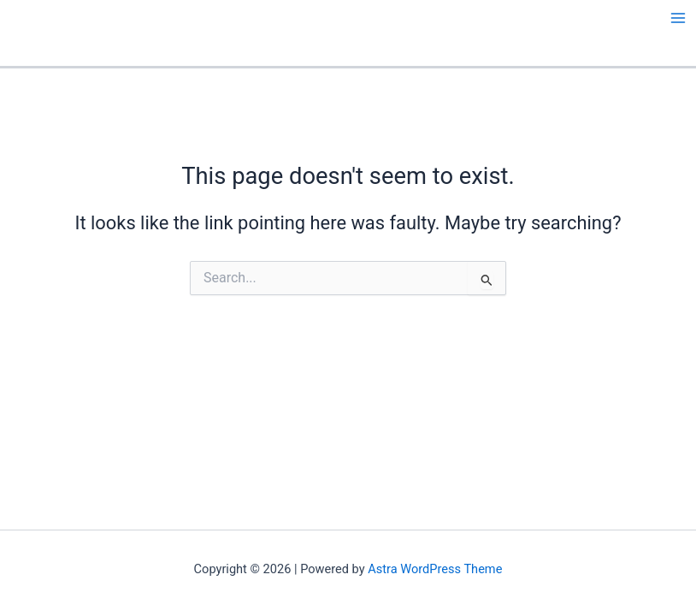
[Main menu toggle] (678, 18)
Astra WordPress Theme (435, 569)
